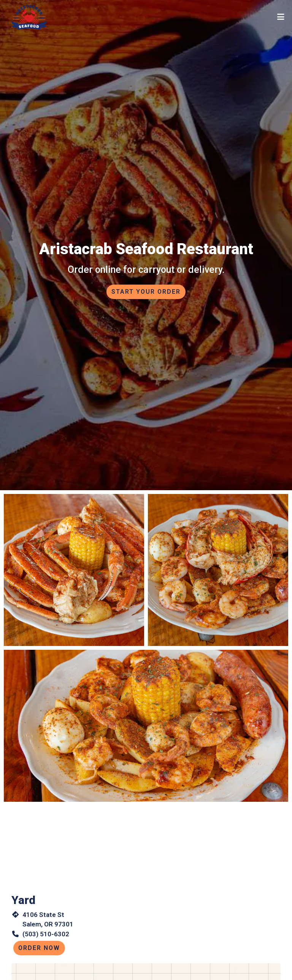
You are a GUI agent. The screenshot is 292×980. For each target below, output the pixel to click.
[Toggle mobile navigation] (281, 17)
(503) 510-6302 (46, 934)
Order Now (39, 948)
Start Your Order (146, 292)
